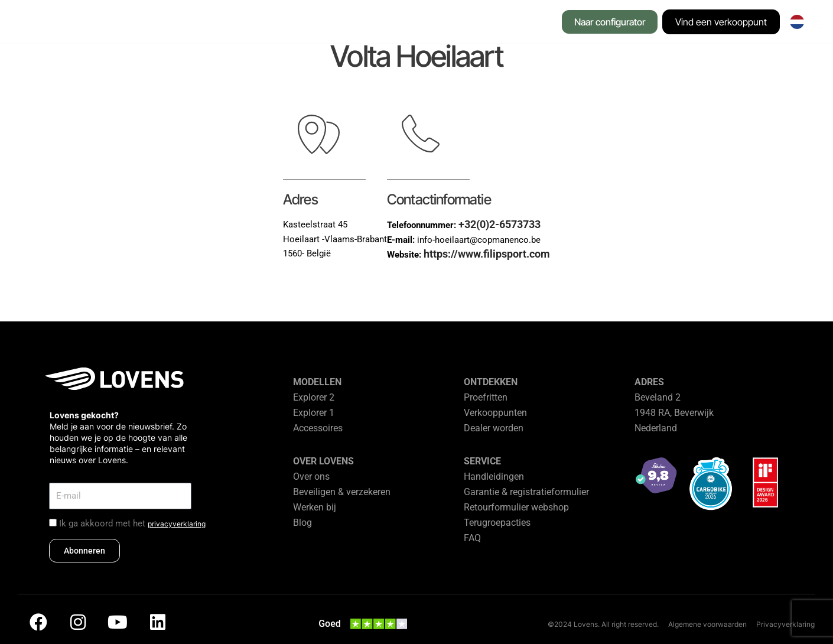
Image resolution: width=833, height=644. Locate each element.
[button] (174, 23)
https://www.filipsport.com (487, 254)
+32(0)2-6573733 (500, 224)
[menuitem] (797, 22)
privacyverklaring (177, 524)
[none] (797, 22)
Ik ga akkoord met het (132, 523)
